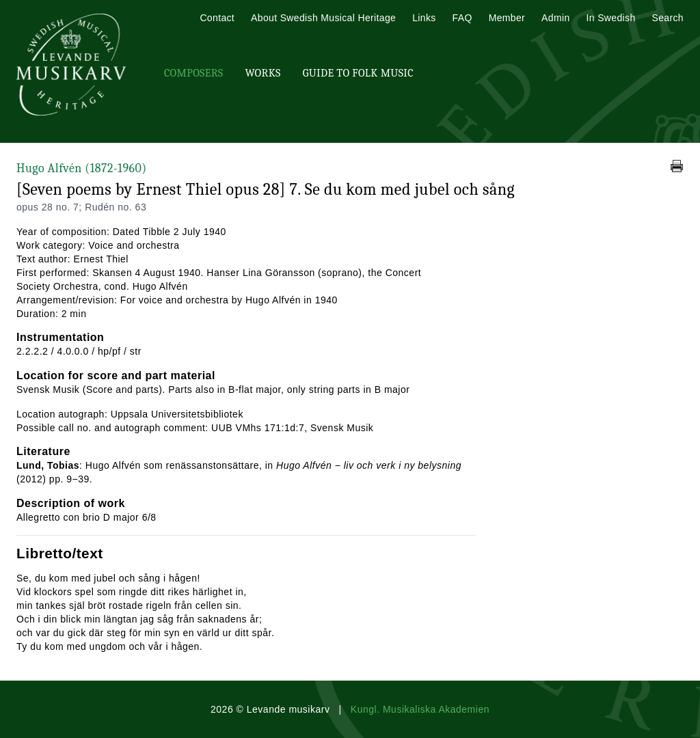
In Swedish (611, 18)
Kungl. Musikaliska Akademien (420, 709)
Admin (555, 18)
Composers (193, 73)
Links (424, 18)
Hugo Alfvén (82, 168)
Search (668, 18)
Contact (217, 18)
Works (262, 73)
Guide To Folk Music (358, 73)
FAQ (462, 18)
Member (507, 18)
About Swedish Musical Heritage (323, 18)
